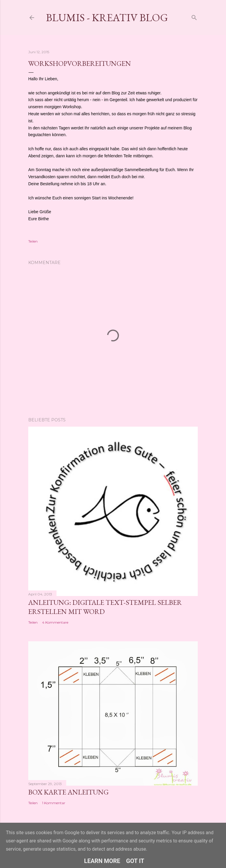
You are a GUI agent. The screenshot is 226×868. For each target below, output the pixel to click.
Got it (135, 861)
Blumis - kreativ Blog (107, 17)
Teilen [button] (33, 241)
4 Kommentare (55, 622)
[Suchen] (194, 16)
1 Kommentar (54, 803)
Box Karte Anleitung (68, 792)
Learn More (102, 861)
